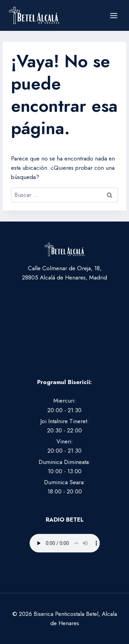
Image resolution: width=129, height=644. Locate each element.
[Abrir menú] (114, 15)
